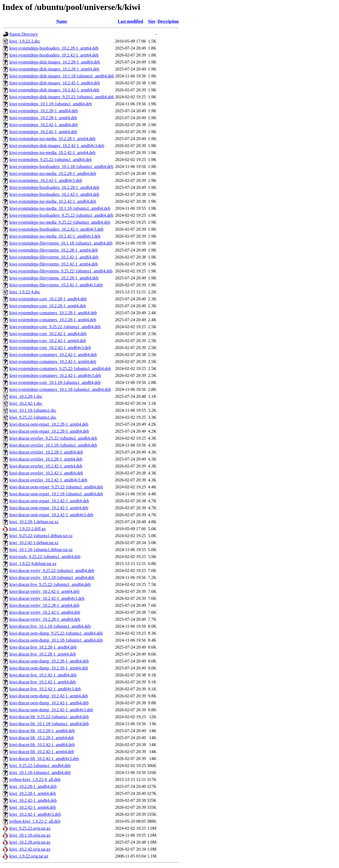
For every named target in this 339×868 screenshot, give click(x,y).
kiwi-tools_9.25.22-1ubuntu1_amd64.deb (45, 557)
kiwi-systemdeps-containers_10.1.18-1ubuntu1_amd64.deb (60, 389)
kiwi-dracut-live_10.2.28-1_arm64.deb (43, 654)
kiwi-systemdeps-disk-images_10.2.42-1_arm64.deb (54, 90)
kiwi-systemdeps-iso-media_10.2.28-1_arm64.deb (52, 139)
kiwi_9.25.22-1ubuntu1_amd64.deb (40, 766)
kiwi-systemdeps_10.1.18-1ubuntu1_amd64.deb (51, 104)
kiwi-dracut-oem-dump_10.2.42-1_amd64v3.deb (51, 710)
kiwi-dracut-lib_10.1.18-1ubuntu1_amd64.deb (49, 724)
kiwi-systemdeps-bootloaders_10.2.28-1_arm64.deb (54, 48)
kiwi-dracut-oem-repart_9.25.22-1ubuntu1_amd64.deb (56, 487)
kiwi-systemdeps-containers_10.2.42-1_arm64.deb (53, 362)
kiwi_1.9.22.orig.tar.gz (29, 856)
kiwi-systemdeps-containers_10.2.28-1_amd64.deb (53, 313)
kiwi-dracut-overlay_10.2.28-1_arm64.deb (46, 459)
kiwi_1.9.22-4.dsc (25, 292)
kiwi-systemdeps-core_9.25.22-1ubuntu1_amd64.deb (55, 327)
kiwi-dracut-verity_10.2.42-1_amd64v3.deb (47, 598)
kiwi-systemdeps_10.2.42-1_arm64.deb (43, 132)
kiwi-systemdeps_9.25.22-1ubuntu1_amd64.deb (51, 160)
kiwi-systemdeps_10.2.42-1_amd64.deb (44, 125)
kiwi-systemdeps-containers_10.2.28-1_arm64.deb (53, 320)
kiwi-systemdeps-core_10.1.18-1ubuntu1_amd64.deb (55, 382)
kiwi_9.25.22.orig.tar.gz (30, 828)
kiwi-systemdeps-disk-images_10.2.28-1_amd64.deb (55, 62)
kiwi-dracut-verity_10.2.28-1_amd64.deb (45, 619)
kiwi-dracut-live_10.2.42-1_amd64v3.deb (45, 689)
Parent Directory (24, 34)
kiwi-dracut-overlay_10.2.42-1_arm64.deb (46, 466)
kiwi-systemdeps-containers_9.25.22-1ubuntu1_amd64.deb (60, 368)
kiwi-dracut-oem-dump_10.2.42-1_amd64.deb (49, 703)
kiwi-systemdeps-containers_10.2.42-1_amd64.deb (53, 355)
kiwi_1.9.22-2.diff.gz (28, 529)
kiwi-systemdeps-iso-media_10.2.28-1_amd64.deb (53, 173)
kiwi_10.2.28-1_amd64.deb (33, 786)
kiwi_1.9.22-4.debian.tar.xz (33, 564)
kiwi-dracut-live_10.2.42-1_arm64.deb (43, 682)
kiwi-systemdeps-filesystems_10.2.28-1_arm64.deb (54, 250)
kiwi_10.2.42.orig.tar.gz (30, 849)
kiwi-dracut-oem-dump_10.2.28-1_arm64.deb (49, 668)
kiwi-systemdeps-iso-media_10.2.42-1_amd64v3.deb (55, 236)
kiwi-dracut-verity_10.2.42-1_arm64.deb (44, 591)
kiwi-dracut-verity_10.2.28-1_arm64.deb (44, 605)
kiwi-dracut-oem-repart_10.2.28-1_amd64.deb (49, 431)
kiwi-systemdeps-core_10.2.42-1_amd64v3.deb (50, 348)
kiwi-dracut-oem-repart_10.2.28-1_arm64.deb (49, 424)
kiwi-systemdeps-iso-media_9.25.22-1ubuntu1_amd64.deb (60, 222)
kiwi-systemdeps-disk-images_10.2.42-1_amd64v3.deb (57, 146)
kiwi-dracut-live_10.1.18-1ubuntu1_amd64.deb (50, 626)
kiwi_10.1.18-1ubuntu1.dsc (33, 410)
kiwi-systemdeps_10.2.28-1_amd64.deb (44, 111)
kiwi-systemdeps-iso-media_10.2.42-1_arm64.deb (52, 153)
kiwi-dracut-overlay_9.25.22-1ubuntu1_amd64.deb (53, 438)
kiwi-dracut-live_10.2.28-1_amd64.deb (43, 647)
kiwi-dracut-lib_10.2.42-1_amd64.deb (42, 745)
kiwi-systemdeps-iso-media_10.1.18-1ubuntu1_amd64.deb (60, 208)
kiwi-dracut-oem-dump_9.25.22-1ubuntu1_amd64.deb (56, 633)
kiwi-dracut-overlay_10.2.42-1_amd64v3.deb (48, 480)
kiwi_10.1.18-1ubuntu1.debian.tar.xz (41, 550)
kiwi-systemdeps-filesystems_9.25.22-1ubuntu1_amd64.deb (61, 271)
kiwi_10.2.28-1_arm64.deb (33, 793)
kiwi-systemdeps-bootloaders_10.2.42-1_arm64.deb (54, 55)
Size (152, 21)
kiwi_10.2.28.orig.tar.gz (30, 842)
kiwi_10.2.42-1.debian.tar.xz (34, 543)
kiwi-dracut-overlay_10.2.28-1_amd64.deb (46, 452)
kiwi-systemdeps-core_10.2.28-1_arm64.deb (48, 306)
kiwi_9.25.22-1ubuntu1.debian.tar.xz (41, 536)
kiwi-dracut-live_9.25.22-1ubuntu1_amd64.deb (50, 584)
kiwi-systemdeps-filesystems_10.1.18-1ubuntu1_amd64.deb (61, 243)
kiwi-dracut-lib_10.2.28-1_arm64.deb (42, 738)
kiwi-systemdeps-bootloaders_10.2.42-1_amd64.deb (54, 194)
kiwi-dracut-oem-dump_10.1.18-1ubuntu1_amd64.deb (56, 640)
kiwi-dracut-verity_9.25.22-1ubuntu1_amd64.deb (52, 570)
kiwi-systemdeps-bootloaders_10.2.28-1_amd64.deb (54, 187)
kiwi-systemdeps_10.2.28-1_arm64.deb (43, 118)
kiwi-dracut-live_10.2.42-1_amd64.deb (43, 675)
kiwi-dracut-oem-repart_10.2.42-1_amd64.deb (49, 501)
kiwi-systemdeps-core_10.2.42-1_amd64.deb (48, 334)
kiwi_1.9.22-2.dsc (25, 41)
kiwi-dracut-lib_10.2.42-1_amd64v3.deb (44, 759)
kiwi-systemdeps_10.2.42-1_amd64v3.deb (46, 180)
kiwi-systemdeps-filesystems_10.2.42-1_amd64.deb (54, 257)
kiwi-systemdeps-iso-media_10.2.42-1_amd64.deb (53, 201)
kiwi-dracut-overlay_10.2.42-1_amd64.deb (46, 473)
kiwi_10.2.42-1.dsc (26, 403)
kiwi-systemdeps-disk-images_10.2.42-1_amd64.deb (55, 83)
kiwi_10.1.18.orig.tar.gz (30, 835)
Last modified (131, 21)
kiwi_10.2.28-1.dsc (26, 396)
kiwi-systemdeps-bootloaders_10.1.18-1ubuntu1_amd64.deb (61, 167)
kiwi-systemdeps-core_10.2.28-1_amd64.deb (48, 299)
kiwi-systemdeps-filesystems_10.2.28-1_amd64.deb (54, 278)
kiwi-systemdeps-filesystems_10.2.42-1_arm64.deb (54, 264)
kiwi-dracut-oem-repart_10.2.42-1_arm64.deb (49, 508)
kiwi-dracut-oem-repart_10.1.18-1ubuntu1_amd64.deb (56, 494)
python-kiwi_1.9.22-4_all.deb (35, 779)
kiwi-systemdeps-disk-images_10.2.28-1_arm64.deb (54, 69)
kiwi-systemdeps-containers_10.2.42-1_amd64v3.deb (55, 375)
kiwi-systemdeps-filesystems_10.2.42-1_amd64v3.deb (56, 285)
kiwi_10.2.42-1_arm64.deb (33, 807)
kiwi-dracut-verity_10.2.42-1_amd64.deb (45, 612)
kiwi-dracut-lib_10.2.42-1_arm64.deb (42, 752)
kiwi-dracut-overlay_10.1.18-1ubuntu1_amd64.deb (53, 445)
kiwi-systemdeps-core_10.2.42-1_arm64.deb (48, 341)
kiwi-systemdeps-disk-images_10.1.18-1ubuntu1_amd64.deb (62, 76)
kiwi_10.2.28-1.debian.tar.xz (34, 522)
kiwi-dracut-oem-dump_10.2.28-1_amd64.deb (49, 661)
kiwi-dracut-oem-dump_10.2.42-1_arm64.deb (49, 696)
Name (62, 21)
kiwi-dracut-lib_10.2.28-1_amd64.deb (42, 731)
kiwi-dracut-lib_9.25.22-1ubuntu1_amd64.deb (49, 717)
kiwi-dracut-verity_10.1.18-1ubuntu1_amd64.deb (52, 577)
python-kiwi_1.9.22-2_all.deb (35, 821)
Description (168, 21)
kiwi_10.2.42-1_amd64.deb (33, 800)
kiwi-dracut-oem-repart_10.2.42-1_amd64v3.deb (51, 515)
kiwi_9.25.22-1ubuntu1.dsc (33, 417)
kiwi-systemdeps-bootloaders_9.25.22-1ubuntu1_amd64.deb (61, 215)
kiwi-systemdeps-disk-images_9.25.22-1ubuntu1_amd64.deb (62, 97)
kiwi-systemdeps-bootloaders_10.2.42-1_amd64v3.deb (56, 229)
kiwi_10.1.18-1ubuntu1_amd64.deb (40, 772)
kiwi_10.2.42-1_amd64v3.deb (35, 814)
